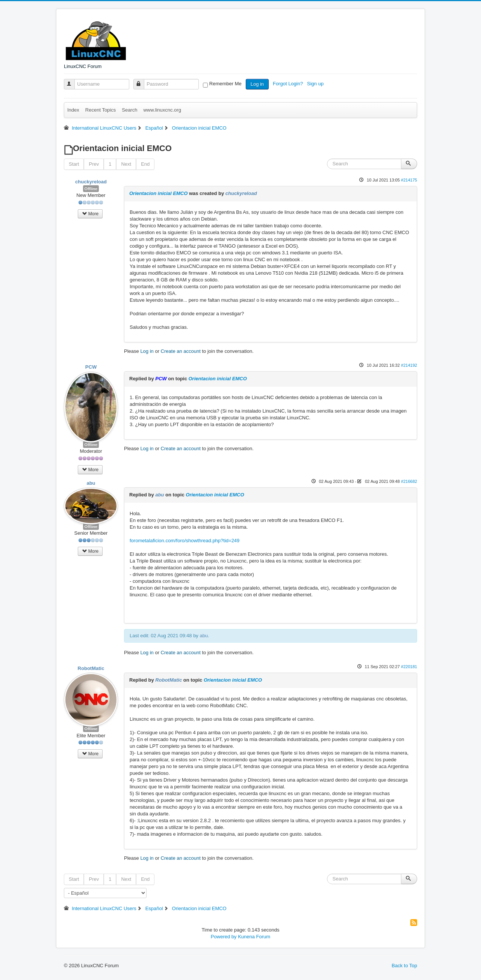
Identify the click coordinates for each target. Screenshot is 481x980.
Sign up (316, 84)
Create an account (181, 351)
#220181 (409, 667)
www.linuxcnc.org (162, 110)
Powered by (224, 937)
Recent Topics (101, 110)
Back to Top (404, 966)
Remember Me (225, 84)
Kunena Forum (254, 937)
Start (74, 164)
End (145, 164)
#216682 (409, 481)
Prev (94, 164)
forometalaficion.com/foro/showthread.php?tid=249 (185, 541)
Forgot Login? (289, 84)
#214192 (409, 365)
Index (73, 110)
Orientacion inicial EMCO (158, 193)
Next (126, 164)
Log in (257, 84)
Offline (91, 189)
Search (129, 110)
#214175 (409, 180)
